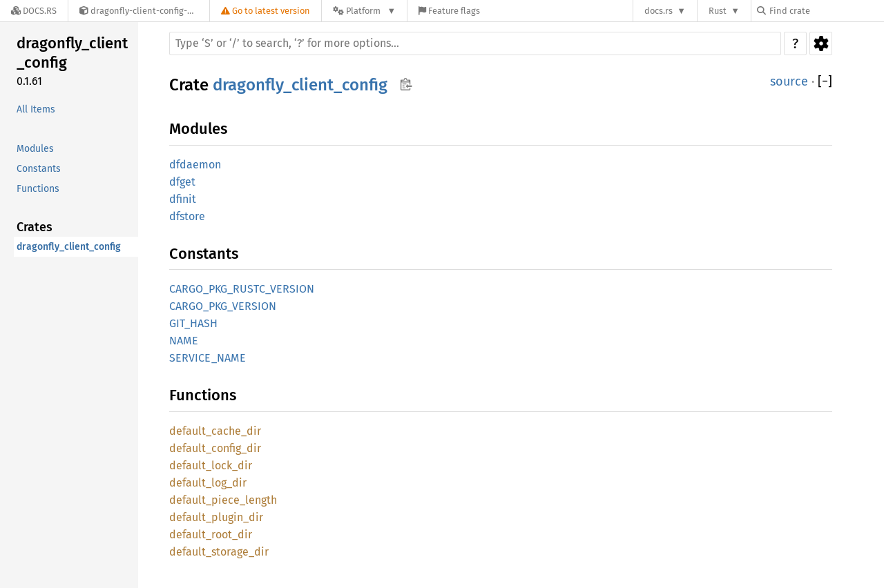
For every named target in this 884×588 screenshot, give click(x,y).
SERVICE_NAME (208, 358)
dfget (182, 182)
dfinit (183, 199)
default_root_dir (211, 535)
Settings (821, 43)
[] (825, 82)
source (789, 81)
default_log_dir (208, 483)
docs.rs (659, 11)
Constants (39, 169)
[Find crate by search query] (826, 11)
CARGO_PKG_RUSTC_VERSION (242, 289)
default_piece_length (223, 500)
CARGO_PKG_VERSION (223, 306)
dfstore (187, 216)
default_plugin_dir (216, 517)
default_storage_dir (219, 552)
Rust (718, 11)
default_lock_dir (211, 465)
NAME (184, 341)
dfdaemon (195, 165)
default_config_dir (215, 448)
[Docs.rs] (34, 11)
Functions (38, 189)
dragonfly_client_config (72, 53)
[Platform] (364, 11)
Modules (35, 149)
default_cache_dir (215, 431)
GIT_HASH (193, 323)
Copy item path (406, 84)
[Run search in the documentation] (475, 43)
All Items (36, 109)
